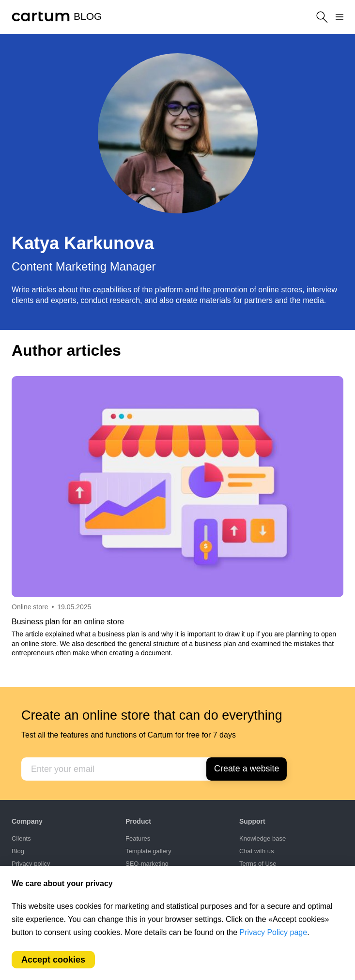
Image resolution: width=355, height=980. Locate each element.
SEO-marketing (147, 864)
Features (138, 838)
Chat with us (257, 851)
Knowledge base (262, 838)
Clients (21, 838)
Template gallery (148, 851)
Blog (18, 851)
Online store (30, 607)
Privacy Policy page (274, 932)
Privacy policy (31, 864)
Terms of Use (258, 864)
